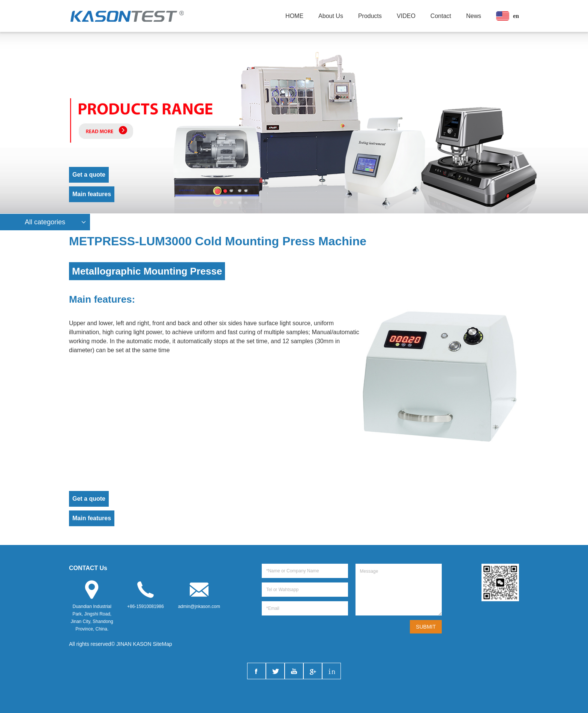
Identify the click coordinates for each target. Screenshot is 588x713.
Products (370, 16)
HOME (294, 16)
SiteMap (163, 644)
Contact (441, 16)
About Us (331, 16)
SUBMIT (426, 627)
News (474, 16)
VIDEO (406, 16)
